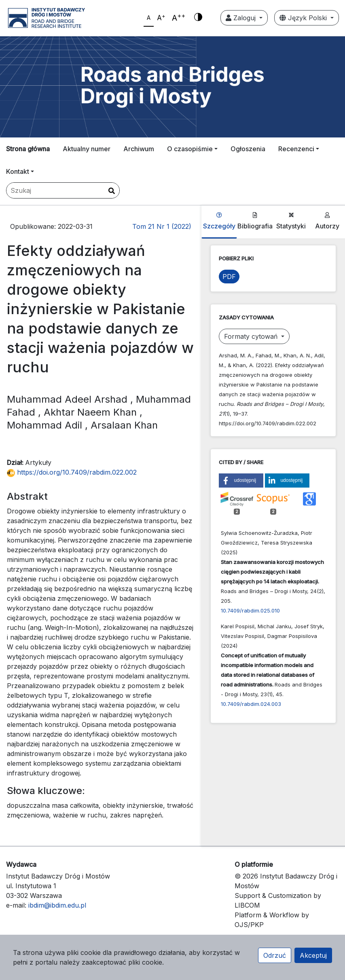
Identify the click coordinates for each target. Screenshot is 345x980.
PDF (229, 277)
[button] (241, 480)
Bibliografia (255, 221)
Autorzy (327, 221)
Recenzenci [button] (296, 149)
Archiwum (139, 149)
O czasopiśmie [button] (190, 149)
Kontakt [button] (18, 171)
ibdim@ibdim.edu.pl (57, 905)
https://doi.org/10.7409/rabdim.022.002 (72, 472)
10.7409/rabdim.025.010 (250, 610)
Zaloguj (242, 18)
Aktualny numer (87, 149)
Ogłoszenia (248, 149)
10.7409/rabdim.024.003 (251, 704)
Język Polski (304, 18)
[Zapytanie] (63, 190)
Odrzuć (275, 955)
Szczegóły (219, 221)
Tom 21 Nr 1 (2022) (162, 226)
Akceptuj (313, 955)
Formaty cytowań (252, 336)
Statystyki (291, 221)
